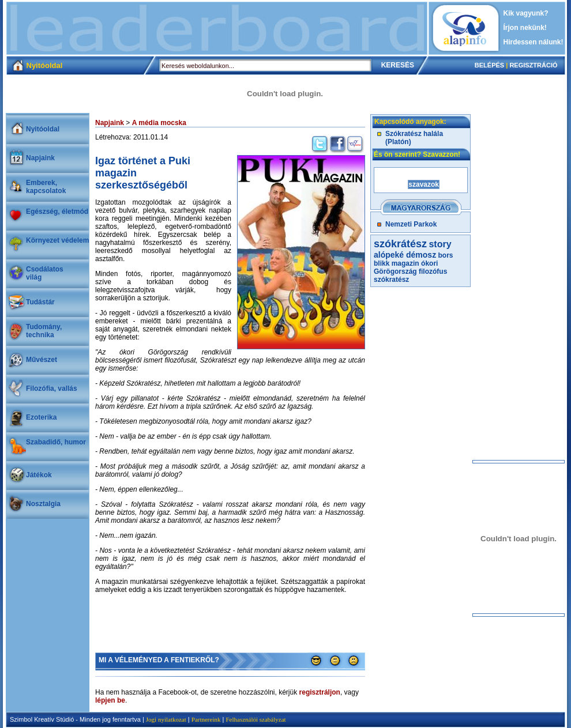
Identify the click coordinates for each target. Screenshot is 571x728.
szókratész (391, 280)
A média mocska (159, 123)
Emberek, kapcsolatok (46, 187)
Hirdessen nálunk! (534, 42)
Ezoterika (41, 417)
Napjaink (40, 158)
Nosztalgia (43, 504)
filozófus (433, 271)
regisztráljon (320, 692)
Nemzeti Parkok (411, 224)
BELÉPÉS (489, 65)
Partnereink (206, 719)
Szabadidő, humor (56, 442)
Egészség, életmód (57, 212)
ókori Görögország (406, 267)
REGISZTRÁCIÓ (533, 65)
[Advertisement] (217, 28)
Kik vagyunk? (526, 13)
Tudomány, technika (44, 331)
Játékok (39, 475)
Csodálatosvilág (45, 273)
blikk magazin (397, 263)
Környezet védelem (57, 240)
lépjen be (110, 700)
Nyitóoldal (43, 129)
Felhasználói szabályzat (256, 719)
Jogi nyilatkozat (166, 719)
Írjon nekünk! (525, 28)
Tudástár (40, 302)
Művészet (42, 360)
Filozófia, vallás (52, 388)
